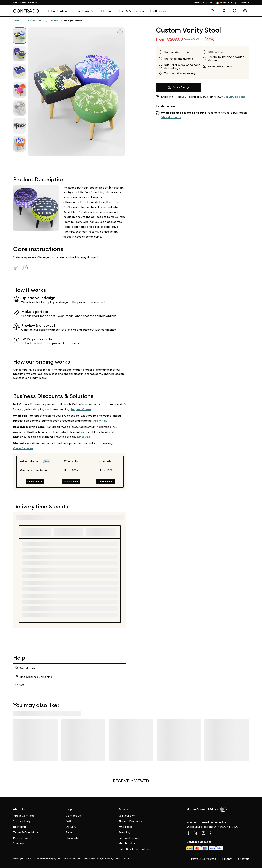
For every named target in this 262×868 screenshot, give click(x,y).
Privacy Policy (22, 838)
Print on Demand (129, 838)
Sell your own (127, 816)
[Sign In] (225, 11)
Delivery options (234, 97)
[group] (20, 36)
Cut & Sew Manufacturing (135, 849)
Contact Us (243, 3)
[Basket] (246, 11)
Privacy (227, 859)
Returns (71, 832)
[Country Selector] (225, 3)
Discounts (72, 838)
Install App (83, 437)
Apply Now (100, 421)
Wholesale (125, 827)
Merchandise (127, 843)
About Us (19, 809)
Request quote (35, 481)
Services (124, 809)
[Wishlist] (235, 11)
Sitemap (18, 843)
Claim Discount (23, 448)
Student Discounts (130, 821)
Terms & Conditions (26, 832)
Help (69, 809)
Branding (124, 832)
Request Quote (81, 409)
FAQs (69, 821)
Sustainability (22, 821)
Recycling (19, 827)
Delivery (71, 827)
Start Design (179, 87)
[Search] (213, 11)
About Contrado (24, 816)
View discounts (171, 117)
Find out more (71, 481)
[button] (77, 92)
